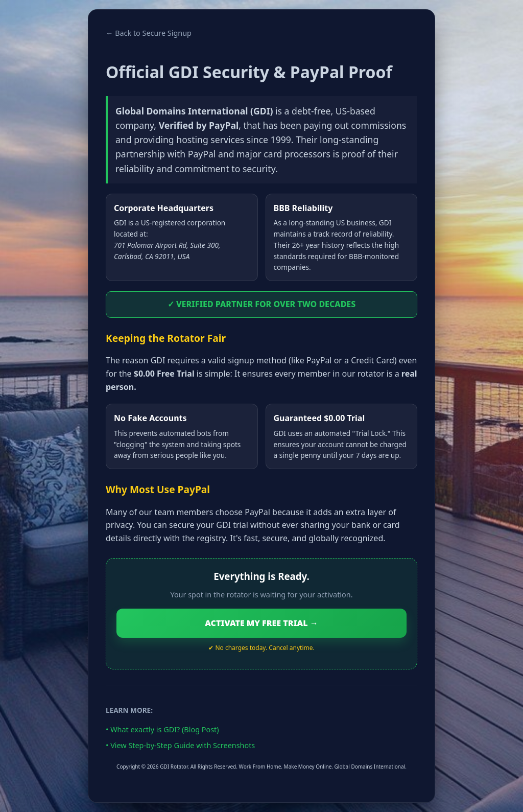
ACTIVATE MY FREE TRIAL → (261, 623)
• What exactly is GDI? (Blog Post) (162, 729)
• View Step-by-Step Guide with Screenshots (180, 745)
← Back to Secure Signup (149, 33)
